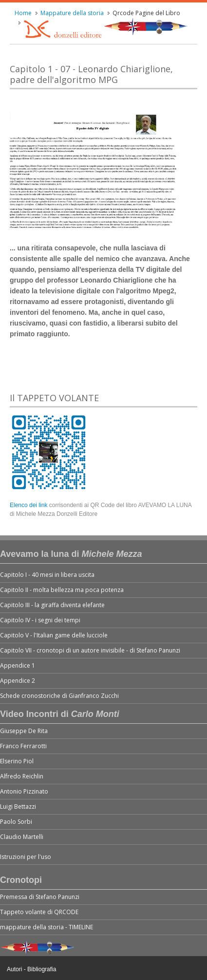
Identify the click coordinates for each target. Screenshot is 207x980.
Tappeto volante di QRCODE (39, 912)
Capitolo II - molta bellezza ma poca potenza (62, 590)
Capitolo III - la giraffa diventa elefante (52, 605)
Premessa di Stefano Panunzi (40, 897)
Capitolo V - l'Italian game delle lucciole (54, 635)
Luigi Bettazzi (18, 806)
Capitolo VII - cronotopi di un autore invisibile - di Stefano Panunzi (90, 650)
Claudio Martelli (22, 837)
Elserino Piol (17, 761)
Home (23, 13)
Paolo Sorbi (16, 822)
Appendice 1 (18, 665)
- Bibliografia (40, 969)
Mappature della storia (72, 13)
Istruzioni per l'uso (26, 857)
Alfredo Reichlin (22, 776)
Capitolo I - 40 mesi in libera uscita (47, 575)
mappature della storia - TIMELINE (47, 927)
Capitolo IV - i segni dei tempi (40, 620)
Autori (14, 969)
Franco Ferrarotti (23, 746)
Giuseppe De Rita (24, 731)
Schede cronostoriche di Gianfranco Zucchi (59, 696)
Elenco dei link (29, 505)
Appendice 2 (18, 681)
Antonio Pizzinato (24, 791)
